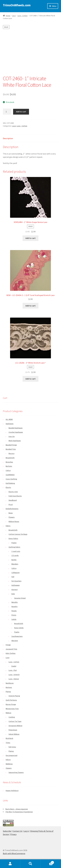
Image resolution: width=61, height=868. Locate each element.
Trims (8, 743)
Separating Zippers (16, 772)
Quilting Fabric (14, 547)
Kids (13, 594)
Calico (8, 470)
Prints (14, 615)
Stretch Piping (14, 696)
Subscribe (7, 831)
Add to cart (21, 112)
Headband (13, 500)
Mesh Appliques (15, 441)
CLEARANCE (10, 475)
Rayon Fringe (11, 704)
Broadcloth (10, 458)
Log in (26, 831)
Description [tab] (8, 138)
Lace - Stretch (14, 675)
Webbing (9, 764)
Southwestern (17, 636)
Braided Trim (11, 449)
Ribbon (8, 713)
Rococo (11, 453)
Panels (14, 611)
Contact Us (17, 831)
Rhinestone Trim (12, 709)
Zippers (9, 768)
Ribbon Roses (14, 521)
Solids (14, 619)
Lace (14, 16)
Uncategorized (11, 755)
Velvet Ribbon (14, 734)
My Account (10, 864)
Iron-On (12, 436)
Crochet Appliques (16, 432)
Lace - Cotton (22, 16)
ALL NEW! (9, 419)
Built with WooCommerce (14, 853)
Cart (47, 862)
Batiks (14, 560)
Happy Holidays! (12, 791)
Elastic (8, 487)
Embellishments (12, 509)
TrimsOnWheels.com (17, 5)
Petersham (13, 730)
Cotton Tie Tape (15, 721)
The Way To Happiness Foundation (19, 812)
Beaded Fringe (11, 445)
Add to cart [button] (30, 238)
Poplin (14, 543)
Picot (11, 504)
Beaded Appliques (16, 428)
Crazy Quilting (11, 479)
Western (15, 641)
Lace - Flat (13, 670)
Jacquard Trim (11, 649)
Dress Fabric (13, 538)
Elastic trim (13, 492)
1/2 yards (15, 555)
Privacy (13, 834)
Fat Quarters (16, 581)
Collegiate (16, 573)
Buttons (9, 466)
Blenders (15, 564)
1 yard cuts (16, 551)
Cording (12, 717)
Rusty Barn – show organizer (17, 809)
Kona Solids (19, 628)
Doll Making (10, 483)
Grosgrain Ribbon (15, 726)
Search (30, 864)
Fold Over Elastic (15, 496)
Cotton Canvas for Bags (18, 534)
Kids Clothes (11, 653)
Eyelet (14, 666)
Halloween (16, 585)
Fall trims (12, 747)
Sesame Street (20, 598)
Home (8, 16)
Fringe (8, 645)
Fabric (8, 526)
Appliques (10, 424)
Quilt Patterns (11, 700)
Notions (9, 687)
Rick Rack (9, 738)
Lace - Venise (14, 679)
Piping (8, 692)
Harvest (15, 590)
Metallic (15, 602)
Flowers (12, 517)
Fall (13, 577)
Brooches (9, 462)
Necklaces (10, 683)
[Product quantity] (7, 112)
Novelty (14, 607)
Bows (11, 513)
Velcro (8, 760)
